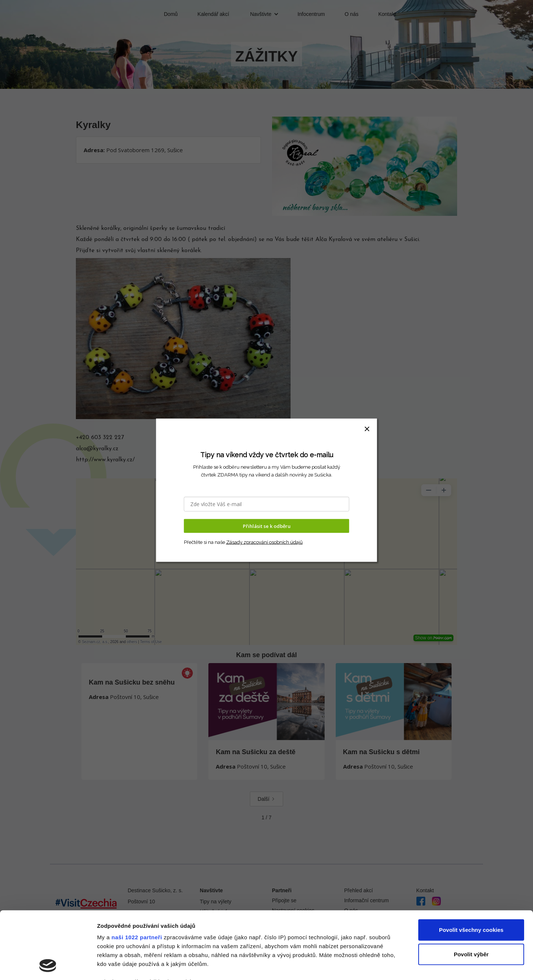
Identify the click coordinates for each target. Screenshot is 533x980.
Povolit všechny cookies (471, 867)
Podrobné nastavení (397, 965)
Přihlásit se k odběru (267, 526)
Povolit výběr (471, 891)
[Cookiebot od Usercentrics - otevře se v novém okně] (48, 966)
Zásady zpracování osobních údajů (264, 542)
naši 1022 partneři (137, 874)
